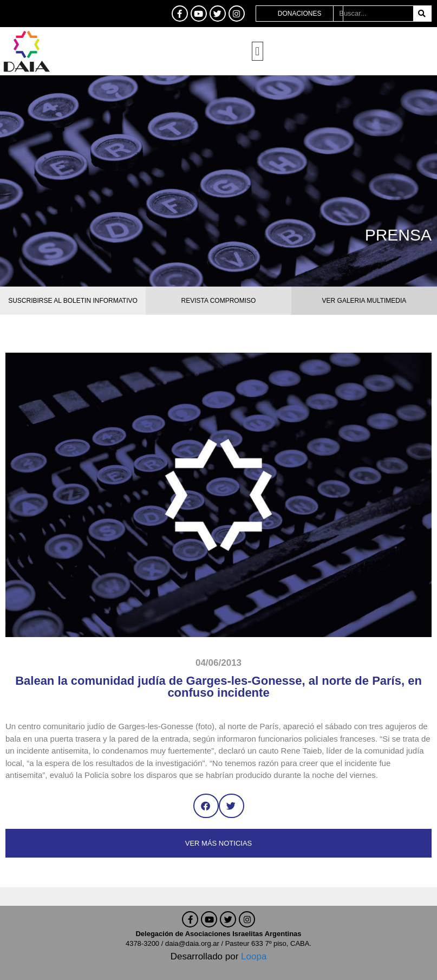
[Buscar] (422, 14)
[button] (257, 51)
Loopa (254, 956)
